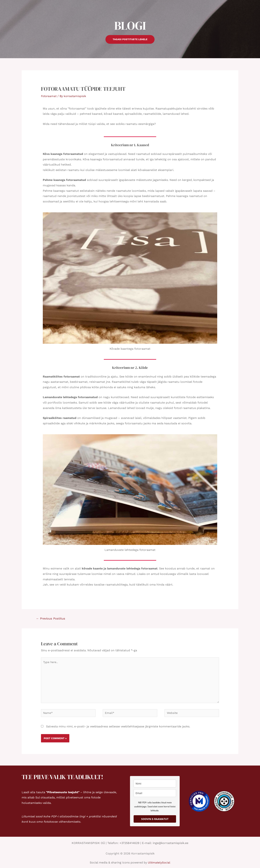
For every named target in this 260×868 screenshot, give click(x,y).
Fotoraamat (49, 96)
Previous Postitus (51, 619)
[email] (155, 796)
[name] (155, 786)
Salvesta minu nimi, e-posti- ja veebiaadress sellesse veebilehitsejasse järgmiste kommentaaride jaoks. (118, 729)
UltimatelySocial (159, 865)
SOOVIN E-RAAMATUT (155, 822)
